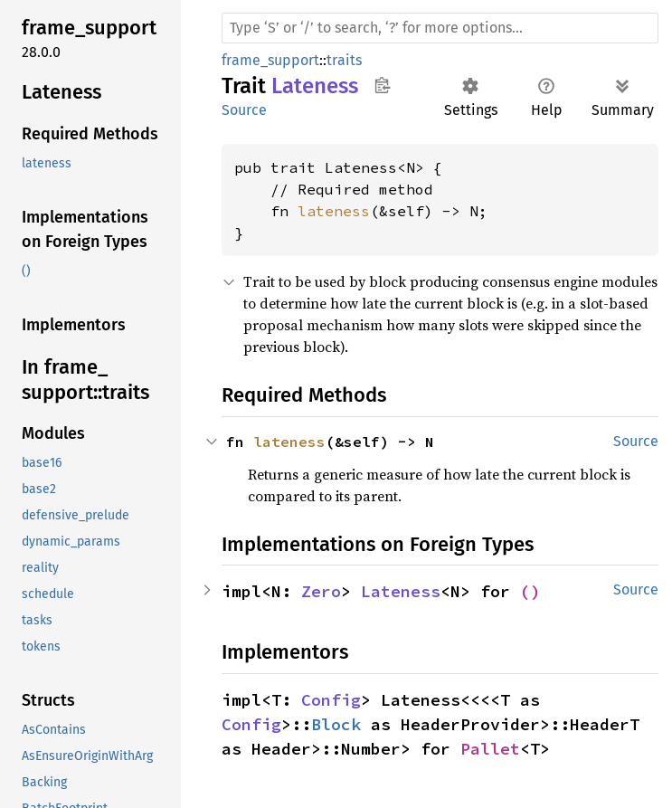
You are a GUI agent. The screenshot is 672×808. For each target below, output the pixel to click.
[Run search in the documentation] (440, 28)
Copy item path (382, 85)
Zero (321, 591)
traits (344, 60)
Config (331, 700)
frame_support (270, 60)
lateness (334, 211)
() (530, 591)
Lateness (401, 591)
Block (336, 724)
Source (244, 110)
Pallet (490, 749)
